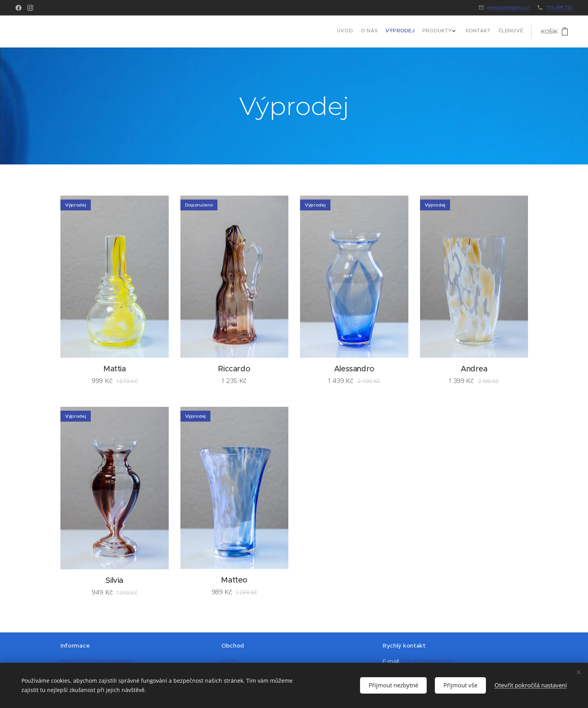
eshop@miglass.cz (508, 7)
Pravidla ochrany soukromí (96, 661)
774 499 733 (559, 7)
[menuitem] (479, 32)
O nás (229, 661)
